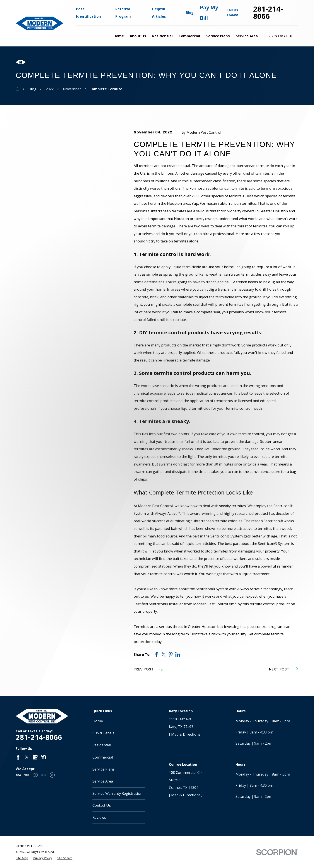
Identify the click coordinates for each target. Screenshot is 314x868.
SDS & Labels (103, 733)
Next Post (284, 669)
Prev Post (148, 669)
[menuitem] (22, 858)
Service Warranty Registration (117, 793)
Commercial (103, 757)
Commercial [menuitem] (189, 36)
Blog (190, 13)
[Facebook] (18, 757)
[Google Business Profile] (35, 757)
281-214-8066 (268, 13)
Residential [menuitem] (162, 36)
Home (98, 721)
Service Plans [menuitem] (218, 36)
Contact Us (281, 36)
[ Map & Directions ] (186, 734)
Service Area (103, 781)
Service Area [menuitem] (247, 36)
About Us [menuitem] (138, 36)
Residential (102, 745)
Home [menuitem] (119, 36)
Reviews (99, 817)
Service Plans (103, 769)
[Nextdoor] (44, 757)
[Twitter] (27, 757)
